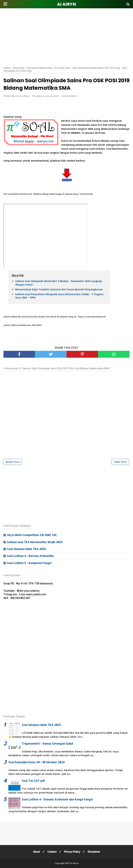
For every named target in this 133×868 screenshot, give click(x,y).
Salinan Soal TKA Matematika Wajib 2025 (35, 542)
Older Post (120, 462)
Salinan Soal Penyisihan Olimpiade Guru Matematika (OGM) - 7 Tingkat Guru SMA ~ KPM (59, 296)
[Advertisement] (68, 36)
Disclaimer (94, 852)
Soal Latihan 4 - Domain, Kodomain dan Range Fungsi (57, 799)
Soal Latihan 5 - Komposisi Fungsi (29, 563)
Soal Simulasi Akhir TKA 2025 (26, 549)
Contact (52, 852)
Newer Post (13, 462)
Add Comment (69, 96)
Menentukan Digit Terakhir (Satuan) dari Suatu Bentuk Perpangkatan (59, 289)
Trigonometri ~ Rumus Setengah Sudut (48, 743)
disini (39, 325)
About (37, 852)
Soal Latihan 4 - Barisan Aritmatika (30, 556)
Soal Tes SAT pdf (33, 781)
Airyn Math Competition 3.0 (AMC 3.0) (32, 535)
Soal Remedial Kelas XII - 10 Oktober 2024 (36, 762)
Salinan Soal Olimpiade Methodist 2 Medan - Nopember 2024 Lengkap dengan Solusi (59, 283)
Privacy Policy (72, 852)
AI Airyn (66, 4)
